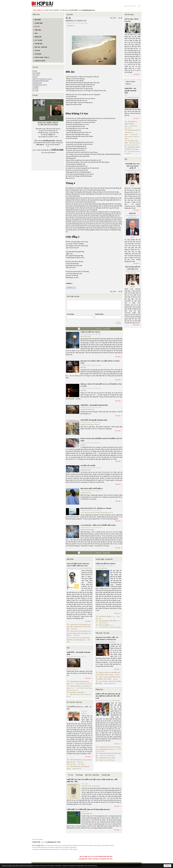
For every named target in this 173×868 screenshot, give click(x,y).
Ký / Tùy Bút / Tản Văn (74, 702)
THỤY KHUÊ (74, 629)
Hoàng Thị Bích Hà (86, 493)
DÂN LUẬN (36, 75)
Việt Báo (132, 287)
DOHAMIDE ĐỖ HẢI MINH (41, 81)
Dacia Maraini (36, 73)
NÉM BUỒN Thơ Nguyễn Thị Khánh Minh (94, 420)
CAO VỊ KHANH (85, 513)
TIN (126, 159)
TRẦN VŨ (102, 756)
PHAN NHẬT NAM (110, 756)
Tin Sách (71, 775)
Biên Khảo (70, 559)
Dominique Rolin (37, 83)
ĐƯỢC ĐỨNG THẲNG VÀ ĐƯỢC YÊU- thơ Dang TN (132, 149)
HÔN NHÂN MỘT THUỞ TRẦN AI (92, 489)
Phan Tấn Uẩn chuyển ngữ (115, 627)
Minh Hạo (83, 367)
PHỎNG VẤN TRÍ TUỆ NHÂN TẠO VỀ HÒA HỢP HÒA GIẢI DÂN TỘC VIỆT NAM (108, 696)
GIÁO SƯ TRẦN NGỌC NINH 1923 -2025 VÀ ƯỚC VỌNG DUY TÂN (78, 565)
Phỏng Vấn (99, 689)
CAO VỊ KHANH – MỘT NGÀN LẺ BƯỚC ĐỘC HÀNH (98, 525)
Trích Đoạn (79, 775)
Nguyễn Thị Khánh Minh (87, 409)
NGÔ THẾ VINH (87, 568)
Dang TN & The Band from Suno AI (42, 79)
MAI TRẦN (102, 751)
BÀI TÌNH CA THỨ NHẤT (77, 692)
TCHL (132, 186)
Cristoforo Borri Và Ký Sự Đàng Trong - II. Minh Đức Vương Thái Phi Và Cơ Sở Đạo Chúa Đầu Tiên (79, 633)
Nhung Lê (83, 445)
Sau (119, 18)
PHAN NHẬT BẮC (86, 336)
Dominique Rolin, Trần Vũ (40, 85)
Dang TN (35, 77)
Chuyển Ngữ (106, 775)
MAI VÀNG (73, 764)
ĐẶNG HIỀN (73, 694)
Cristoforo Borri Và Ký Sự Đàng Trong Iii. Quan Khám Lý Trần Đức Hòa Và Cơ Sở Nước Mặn (79, 627)
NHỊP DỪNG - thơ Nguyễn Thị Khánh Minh (94, 405)
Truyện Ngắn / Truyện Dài (104, 559)
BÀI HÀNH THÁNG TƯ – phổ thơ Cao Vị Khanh (96, 508)
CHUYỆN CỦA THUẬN (88, 466)
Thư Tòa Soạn (129, 15)
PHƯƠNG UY (71, 26)
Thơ (68, 648)
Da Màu (35, 71)
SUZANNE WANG (103, 627)
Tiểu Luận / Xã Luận (102, 633)
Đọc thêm (118, 357)
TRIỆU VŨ (84, 714)
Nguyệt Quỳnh (103, 760)
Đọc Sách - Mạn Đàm (92, 775)
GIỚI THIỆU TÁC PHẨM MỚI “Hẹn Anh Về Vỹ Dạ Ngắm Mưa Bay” (88, 809)
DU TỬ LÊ (36, 89)
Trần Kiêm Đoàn (116, 701)
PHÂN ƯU (132, 213)
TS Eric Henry (96, 786)
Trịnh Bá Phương (111, 760)
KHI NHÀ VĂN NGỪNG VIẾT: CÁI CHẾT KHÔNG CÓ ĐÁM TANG (107, 639)
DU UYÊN (36, 91)
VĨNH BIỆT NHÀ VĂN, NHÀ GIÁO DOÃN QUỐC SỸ (132, 166)
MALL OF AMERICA (104, 625)
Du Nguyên (36, 87)
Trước (114, 18)
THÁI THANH (81, 764)
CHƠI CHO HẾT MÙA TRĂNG (90, 332)
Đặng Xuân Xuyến (86, 470)
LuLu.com (59, 141)
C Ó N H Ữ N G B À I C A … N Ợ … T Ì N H (79, 708)
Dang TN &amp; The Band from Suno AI (102, 513)
